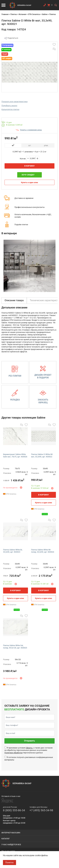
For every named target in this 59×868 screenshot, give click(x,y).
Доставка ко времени (24, 198)
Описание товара (14, 300)
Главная (5, 14)
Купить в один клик (30, 182)
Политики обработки (13, 753)
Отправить (29, 741)
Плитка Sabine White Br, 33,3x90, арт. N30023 (13, 551)
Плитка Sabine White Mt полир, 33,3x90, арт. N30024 (43, 551)
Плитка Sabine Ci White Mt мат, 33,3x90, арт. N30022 (42, 456)
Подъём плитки (21, 225)
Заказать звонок (44, 6)
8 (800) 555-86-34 (14, 810)
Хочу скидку (28, 175)
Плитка (13, 14)
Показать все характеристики (14, 102)
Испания (22, 14)
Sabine (45, 14)
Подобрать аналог (9, 106)
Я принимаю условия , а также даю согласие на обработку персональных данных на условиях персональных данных (28, 750)
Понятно (9, 863)
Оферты (29, 748)
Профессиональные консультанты (29, 207)
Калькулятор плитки (10, 109)
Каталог (6, 839)
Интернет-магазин (11, 833)
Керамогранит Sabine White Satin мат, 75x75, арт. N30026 (15, 456)
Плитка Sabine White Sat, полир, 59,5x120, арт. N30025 (15, 647)
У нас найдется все (11, 845)
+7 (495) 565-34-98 (41, 810)
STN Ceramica (34, 14)
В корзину (29, 166)
